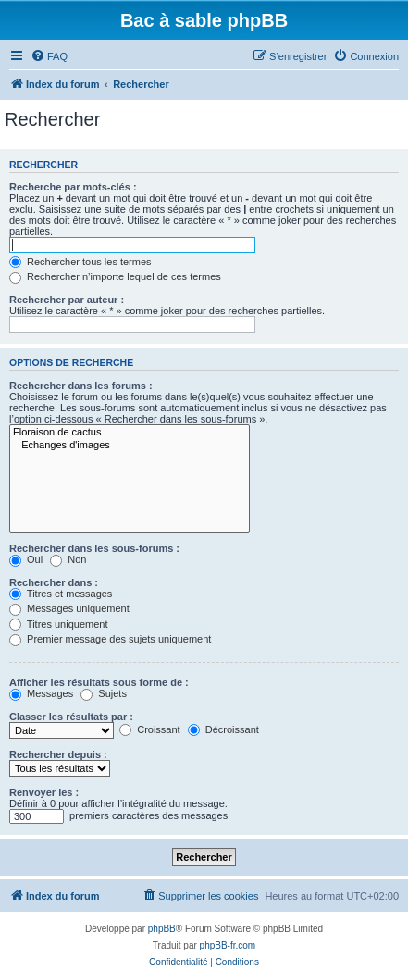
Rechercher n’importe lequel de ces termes (115, 276)
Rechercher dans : (54, 582)
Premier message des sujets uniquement (110, 639)
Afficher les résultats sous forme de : (99, 682)
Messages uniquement (69, 608)
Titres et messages (61, 594)
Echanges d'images (130, 446)
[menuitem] (49, 56)
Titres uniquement (59, 624)
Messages (41, 693)
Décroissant (223, 729)
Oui (26, 559)
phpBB (162, 929)
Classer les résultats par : (71, 717)
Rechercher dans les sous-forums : (94, 548)
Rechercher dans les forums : (81, 386)
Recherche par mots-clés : (73, 187)
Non (68, 559)
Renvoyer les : (44, 792)
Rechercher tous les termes (80, 262)
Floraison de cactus (130, 433)
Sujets (104, 693)
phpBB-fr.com (228, 945)
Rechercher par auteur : (67, 300)
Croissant (150, 729)
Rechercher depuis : (58, 754)
